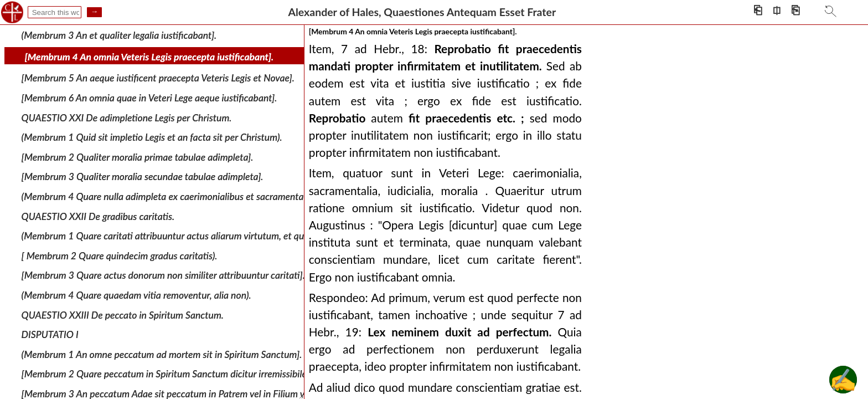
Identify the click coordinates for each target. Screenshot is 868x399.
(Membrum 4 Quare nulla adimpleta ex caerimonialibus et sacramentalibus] (173, 196)
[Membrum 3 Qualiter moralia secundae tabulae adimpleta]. (143, 177)
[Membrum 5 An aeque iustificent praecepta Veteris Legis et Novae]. (158, 78)
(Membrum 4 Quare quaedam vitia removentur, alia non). (136, 295)
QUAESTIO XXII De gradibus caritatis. (98, 216)
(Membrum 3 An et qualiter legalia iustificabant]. (119, 35)
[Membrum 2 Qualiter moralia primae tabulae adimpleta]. (138, 157)
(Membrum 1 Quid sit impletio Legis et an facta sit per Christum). (152, 137)
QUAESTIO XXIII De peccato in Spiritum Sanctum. (123, 314)
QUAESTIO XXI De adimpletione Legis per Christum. (127, 117)
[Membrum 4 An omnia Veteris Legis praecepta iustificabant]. (149, 57)
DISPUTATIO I (50, 334)
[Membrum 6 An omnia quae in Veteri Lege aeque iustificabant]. (149, 98)
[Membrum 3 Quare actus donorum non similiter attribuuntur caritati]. (163, 275)
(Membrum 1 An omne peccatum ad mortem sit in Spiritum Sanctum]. (162, 354)
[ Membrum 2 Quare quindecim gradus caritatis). (120, 256)
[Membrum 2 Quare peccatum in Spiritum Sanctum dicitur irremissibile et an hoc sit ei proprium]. (217, 374)
